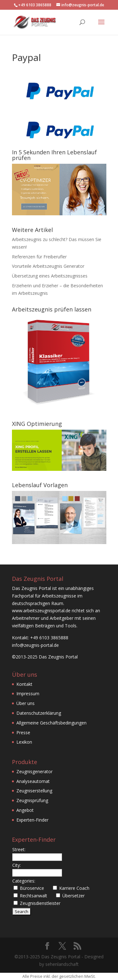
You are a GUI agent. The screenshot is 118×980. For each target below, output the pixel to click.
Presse (23, 732)
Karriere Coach (74, 888)
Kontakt (24, 684)
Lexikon (24, 742)
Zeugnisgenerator (34, 771)
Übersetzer (73, 896)
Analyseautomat (33, 781)
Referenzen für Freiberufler (39, 257)
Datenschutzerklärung (39, 713)
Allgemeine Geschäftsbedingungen (51, 723)
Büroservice (32, 888)
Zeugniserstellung (34, 791)
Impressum (28, 694)
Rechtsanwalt (34, 896)
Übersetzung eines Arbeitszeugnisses (50, 276)
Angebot (25, 810)
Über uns (25, 703)
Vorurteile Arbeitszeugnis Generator (48, 266)
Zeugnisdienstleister (40, 903)
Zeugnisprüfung (32, 800)
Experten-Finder (32, 820)
